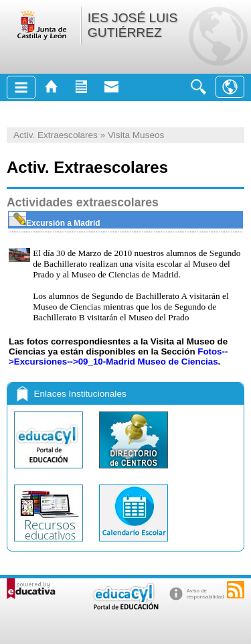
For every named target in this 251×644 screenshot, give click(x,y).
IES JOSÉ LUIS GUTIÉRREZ (133, 25)
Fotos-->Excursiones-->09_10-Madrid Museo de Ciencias (118, 357)
